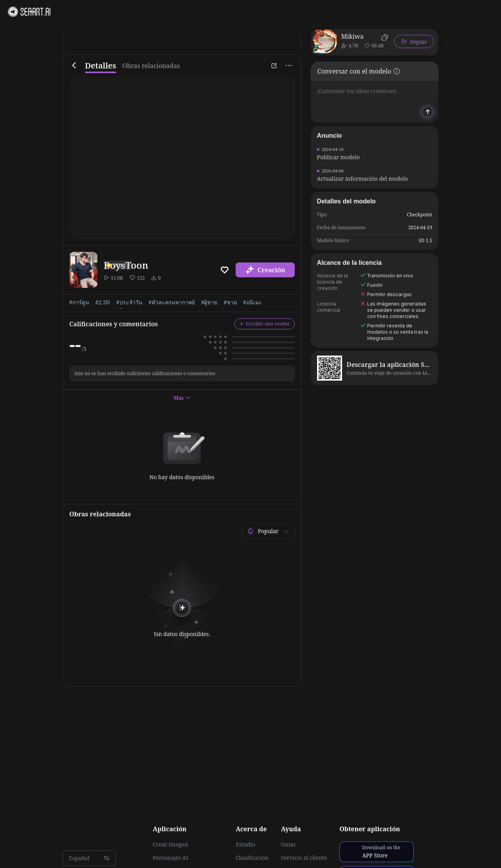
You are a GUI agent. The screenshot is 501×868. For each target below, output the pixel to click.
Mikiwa (352, 36)
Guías (288, 845)
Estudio (245, 845)
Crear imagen (170, 845)
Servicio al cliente (304, 858)
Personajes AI (170, 858)
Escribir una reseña (265, 324)
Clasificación (252, 858)
